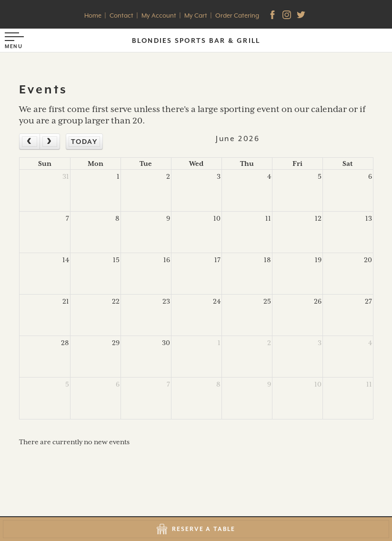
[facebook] (273, 16)
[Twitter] (302, 16)
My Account (159, 15)
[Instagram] (288, 16)
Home (93, 15)
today (84, 142)
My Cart (196, 15)
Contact (121, 15)
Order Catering (237, 15)
